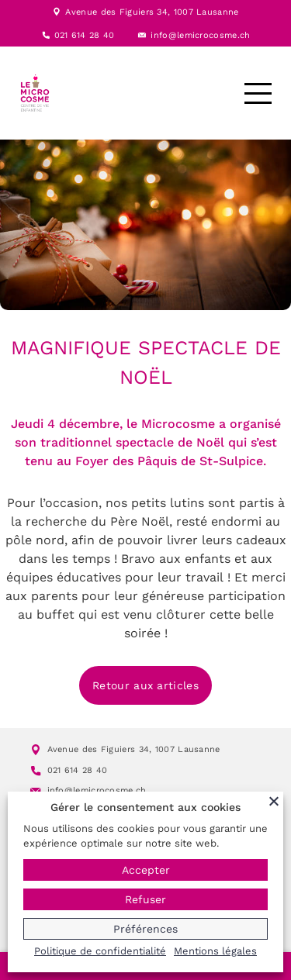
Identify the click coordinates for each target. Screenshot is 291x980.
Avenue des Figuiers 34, (119, 12)
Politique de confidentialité (100, 951)
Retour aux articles (145, 685)
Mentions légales (215, 951)
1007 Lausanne (206, 12)
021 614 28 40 (85, 35)
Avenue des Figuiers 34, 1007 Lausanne (134, 749)
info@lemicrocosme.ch (200, 35)
